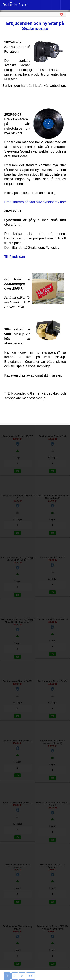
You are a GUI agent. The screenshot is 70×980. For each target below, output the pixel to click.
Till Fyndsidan (14, 257)
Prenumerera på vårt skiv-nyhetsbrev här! (35, 202)
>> (31, 976)
